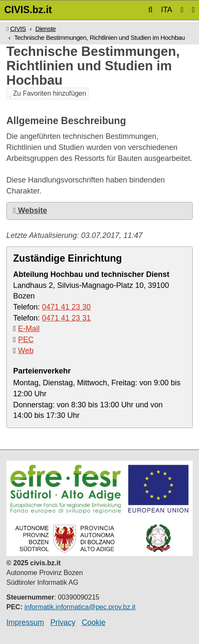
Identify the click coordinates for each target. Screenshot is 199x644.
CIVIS (18, 29)
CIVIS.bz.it (28, 10)
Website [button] (30, 210)
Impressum (25, 622)
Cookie (94, 622)
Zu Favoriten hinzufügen (47, 93)
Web (26, 351)
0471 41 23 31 (66, 318)
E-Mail (29, 329)
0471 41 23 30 (66, 307)
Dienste (45, 29)
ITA (167, 10)
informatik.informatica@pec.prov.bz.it (80, 607)
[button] (150, 10)
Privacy (63, 622)
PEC (26, 340)
